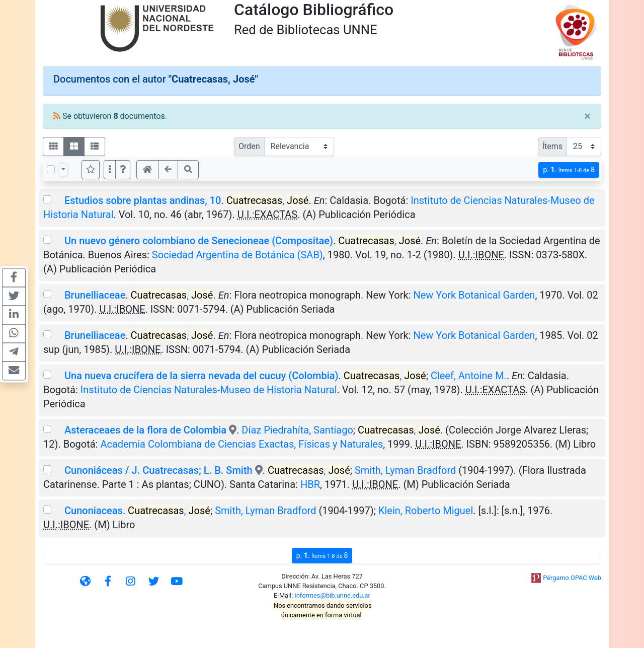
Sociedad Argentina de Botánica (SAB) (237, 255)
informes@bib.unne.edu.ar (333, 595)
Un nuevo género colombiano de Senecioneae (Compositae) (199, 241)
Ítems (552, 146)
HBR (310, 484)
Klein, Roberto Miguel (426, 511)
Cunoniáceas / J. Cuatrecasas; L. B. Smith (158, 470)
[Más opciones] (110, 170)
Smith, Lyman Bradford (405, 470)
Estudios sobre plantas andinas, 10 (143, 200)
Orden (249, 146)
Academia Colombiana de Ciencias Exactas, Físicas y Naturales (242, 444)
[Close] (587, 116)
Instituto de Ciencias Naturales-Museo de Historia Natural (209, 390)
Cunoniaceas (94, 511)
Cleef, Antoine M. (469, 376)
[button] (123, 170)
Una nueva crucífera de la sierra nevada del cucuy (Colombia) (202, 376)
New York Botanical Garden (474, 295)
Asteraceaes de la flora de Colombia (145, 430)
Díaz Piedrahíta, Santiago (297, 430)
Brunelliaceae (95, 295)
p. (569, 170)
